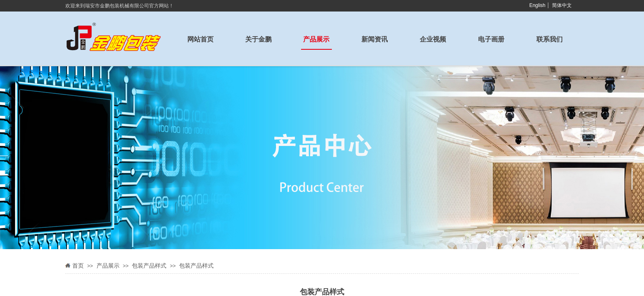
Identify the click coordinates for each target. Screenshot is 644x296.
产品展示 (108, 266)
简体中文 (562, 5)
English (537, 5)
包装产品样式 (149, 266)
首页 (78, 266)
